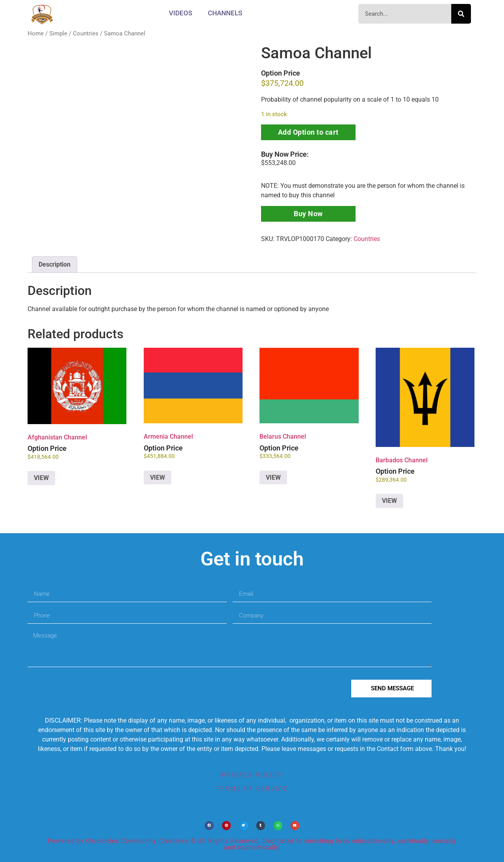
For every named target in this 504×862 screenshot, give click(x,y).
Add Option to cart (308, 132)
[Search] (461, 14)
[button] (209, 826)
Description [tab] (55, 264)
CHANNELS (225, 13)
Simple (58, 33)
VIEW (41, 478)
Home (36, 33)
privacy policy (252, 775)
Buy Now (308, 214)
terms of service (252, 789)
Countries (86, 33)
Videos (181, 13)
